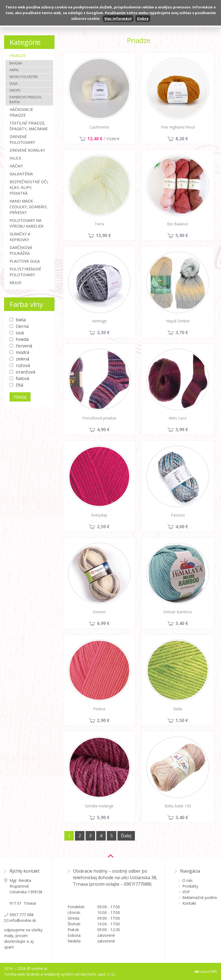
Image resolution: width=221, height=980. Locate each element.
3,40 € (182, 623)
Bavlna (16, 63)
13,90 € (103, 235)
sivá (20, 333)
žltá (19, 385)
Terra (99, 224)
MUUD (16, 283)
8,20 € (182, 139)
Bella (178, 709)
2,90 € (103, 720)
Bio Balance (178, 224)
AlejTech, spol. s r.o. (98, 974)
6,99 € (103, 623)
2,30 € (103, 332)
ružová (23, 365)
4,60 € (182, 527)
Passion (178, 515)
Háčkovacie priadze (21, 112)
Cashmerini (99, 127)
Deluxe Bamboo (178, 612)
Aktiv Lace (178, 418)
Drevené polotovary (22, 139)
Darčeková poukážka (21, 250)
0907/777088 (137, 884)
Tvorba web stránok (22, 974)
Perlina (99, 709)
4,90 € (103, 430)
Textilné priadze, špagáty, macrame (29, 126)
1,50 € (182, 720)
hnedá (22, 339)
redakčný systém (59, 974)
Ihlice (15, 158)
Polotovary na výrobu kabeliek (27, 223)
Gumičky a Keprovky (20, 237)
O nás (187, 880)
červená (24, 346)
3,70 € (182, 332)
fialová (22, 378)
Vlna (14, 84)
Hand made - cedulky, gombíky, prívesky (29, 207)
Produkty (190, 886)
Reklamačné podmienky (200, 897)
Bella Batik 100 (178, 806)
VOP (186, 892)
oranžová (25, 372)
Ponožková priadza (99, 418)
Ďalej (126, 836)
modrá (22, 352)
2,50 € (103, 527)
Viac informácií (118, 18)
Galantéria (21, 174)
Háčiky (16, 166)
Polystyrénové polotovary (25, 272)
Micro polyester (24, 77)
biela (21, 320)
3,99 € (182, 430)
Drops (15, 90)
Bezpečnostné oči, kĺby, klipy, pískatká (29, 187)
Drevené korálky (27, 150)
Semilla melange (99, 806)
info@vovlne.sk (23, 920)
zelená (22, 359)
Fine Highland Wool (178, 127)
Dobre (143, 18)
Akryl (14, 70)
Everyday (99, 515)
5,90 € (182, 235)
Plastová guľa (25, 261)
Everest (99, 612)
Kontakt (189, 903)
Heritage (99, 321)
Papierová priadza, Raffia (26, 100)
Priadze (18, 56)
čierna (22, 326)
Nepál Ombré (178, 321)
